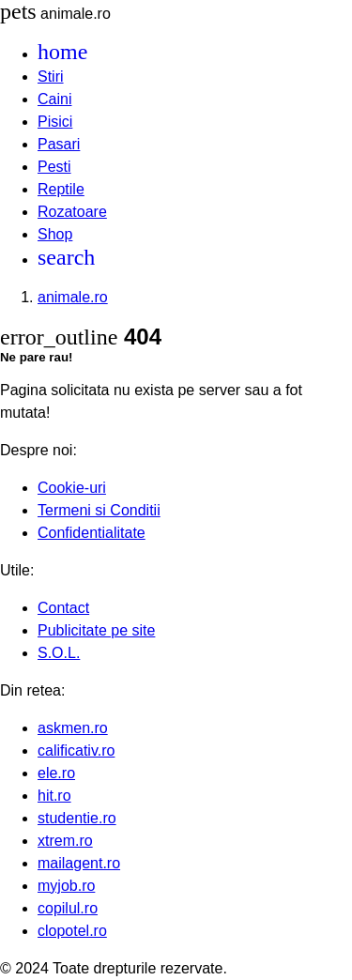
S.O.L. (59, 653)
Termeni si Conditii (99, 510)
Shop (55, 234)
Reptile (61, 189)
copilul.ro (68, 908)
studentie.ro (77, 818)
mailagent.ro (79, 863)
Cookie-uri (72, 488)
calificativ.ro (76, 750)
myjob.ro (66, 886)
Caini (54, 99)
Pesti (54, 167)
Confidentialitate (92, 533)
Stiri (51, 77)
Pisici (55, 122)
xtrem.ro (65, 841)
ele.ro (56, 773)
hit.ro (54, 796)
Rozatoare (72, 212)
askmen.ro (73, 728)
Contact (63, 608)
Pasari (59, 144)
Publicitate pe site (96, 630)
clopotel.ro (72, 931)
